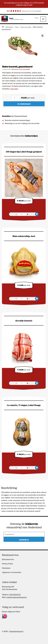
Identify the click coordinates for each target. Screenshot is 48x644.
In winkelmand (24, 104)
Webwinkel (9, 27)
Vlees (17, 27)
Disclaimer (6, 568)
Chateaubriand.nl (16, 631)
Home (3, 27)
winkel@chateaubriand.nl (16, 597)
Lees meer (14, 89)
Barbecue (15, 69)
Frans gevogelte (26, 27)
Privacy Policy (7, 564)
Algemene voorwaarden (12, 572)
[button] (43, 36)
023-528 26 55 (15, 595)
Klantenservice (8, 559)
